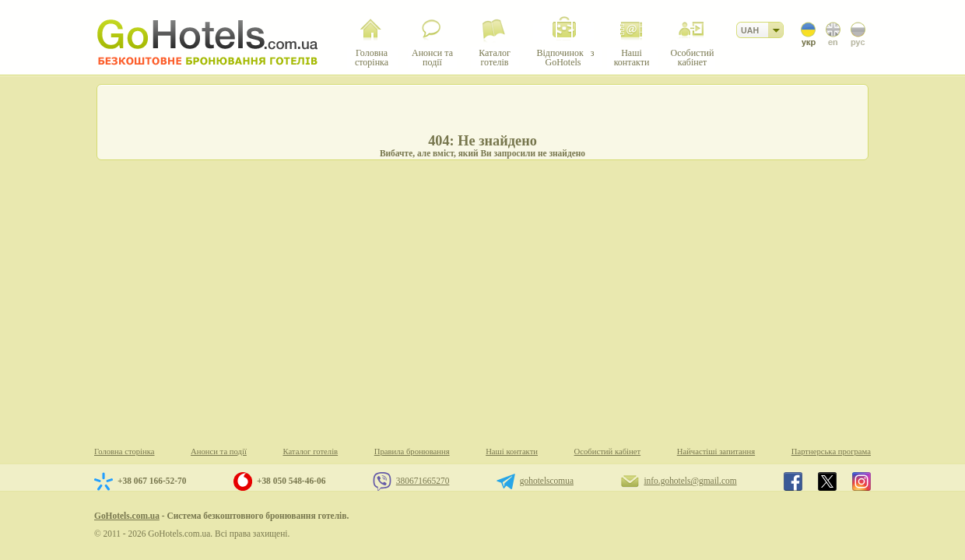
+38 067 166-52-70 (152, 481)
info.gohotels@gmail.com (690, 481)
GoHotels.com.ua (127, 516)
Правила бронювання (412, 451)
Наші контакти (512, 451)
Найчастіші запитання (716, 451)
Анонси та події (219, 451)
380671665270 (423, 481)
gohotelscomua (547, 481)
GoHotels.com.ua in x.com (827, 481)
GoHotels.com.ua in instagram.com (861, 481)
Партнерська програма (831, 451)
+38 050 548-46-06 (291, 481)
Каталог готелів (310, 451)
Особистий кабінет (608, 451)
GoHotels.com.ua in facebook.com (793, 481)
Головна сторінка (125, 451)
